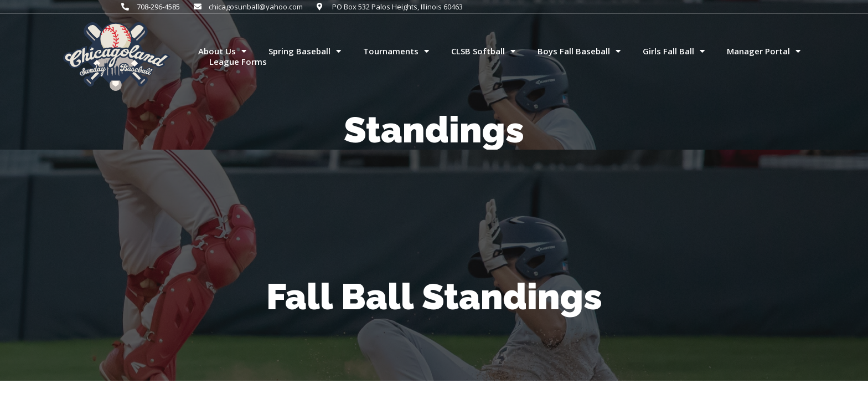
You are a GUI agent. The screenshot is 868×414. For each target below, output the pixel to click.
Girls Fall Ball (674, 52)
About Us (222, 52)
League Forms (238, 62)
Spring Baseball (305, 52)
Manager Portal (764, 52)
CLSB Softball (483, 52)
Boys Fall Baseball (579, 52)
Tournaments (396, 52)
